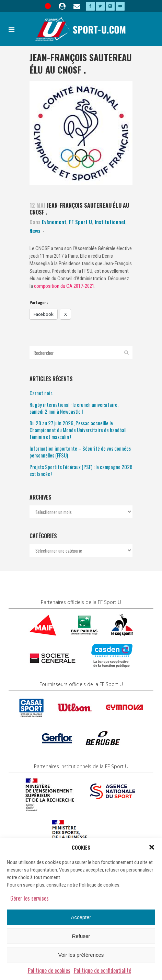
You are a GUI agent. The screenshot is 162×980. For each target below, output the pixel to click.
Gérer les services (30, 898)
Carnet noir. (41, 393)
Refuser (81, 936)
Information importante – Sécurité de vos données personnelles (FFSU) (80, 452)
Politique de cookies (49, 970)
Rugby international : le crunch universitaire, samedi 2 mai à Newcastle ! (74, 408)
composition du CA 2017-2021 (64, 286)
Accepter (81, 917)
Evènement (54, 222)
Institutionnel (110, 222)
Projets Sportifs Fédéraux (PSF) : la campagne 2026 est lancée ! (81, 470)
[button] (152, 847)
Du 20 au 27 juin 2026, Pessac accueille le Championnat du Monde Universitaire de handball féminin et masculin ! (78, 430)
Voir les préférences (81, 955)
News (35, 231)
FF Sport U (80, 222)
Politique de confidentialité (102, 970)
